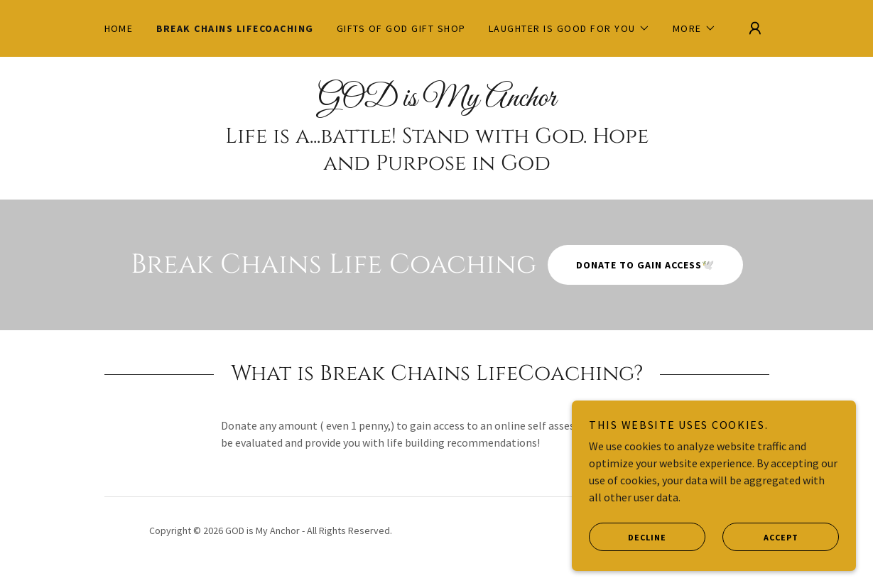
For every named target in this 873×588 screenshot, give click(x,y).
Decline (628, 537)
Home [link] (119, 28)
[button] (569, 28)
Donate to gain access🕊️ (645, 265)
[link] (437, 102)
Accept (760, 537)
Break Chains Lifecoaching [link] (235, 28)
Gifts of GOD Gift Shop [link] (401, 28)
